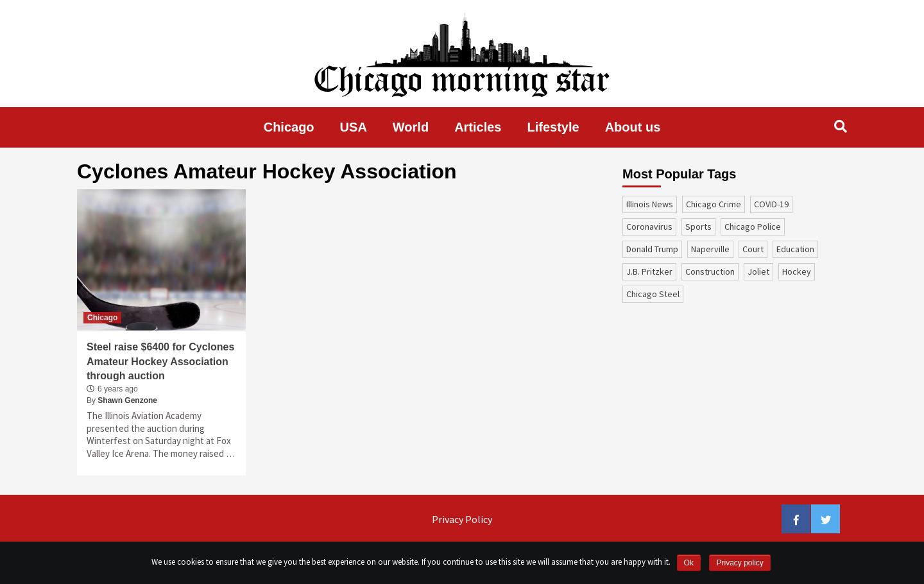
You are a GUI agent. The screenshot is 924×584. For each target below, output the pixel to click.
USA (354, 127)
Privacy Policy (462, 519)
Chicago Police (753, 227)
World (411, 127)
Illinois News (650, 204)
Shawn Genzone (127, 400)
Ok (689, 563)
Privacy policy (740, 563)
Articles (478, 127)
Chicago (289, 127)
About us (633, 127)
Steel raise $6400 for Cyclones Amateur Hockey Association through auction (160, 361)
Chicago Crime (714, 204)
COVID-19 (771, 204)
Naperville (710, 249)
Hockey (797, 271)
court (753, 249)
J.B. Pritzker (649, 271)
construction (710, 271)
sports (698, 227)
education (795, 249)
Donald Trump (652, 249)
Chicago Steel (653, 294)
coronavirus (649, 227)
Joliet (758, 271)
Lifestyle (553, 127)
